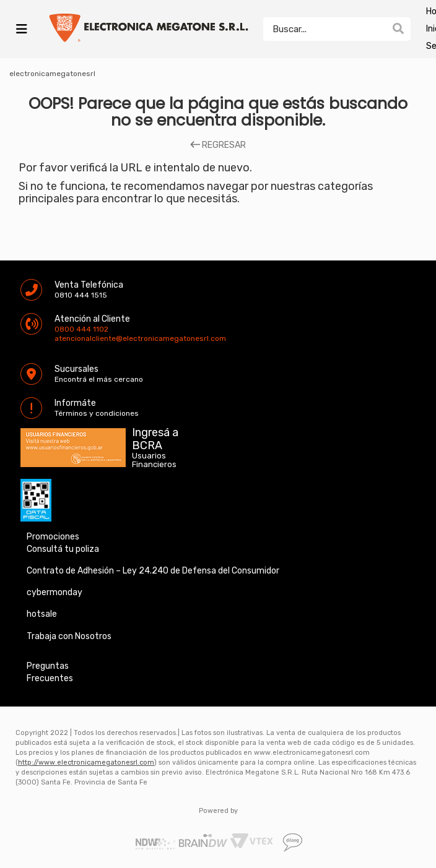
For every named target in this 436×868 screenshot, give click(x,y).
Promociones (53, 537)
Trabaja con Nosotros (69, 636)
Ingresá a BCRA (155, 437)
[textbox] (325, 29)
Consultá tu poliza (63, 549)
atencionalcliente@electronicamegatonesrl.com (65, 338)
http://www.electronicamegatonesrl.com (86, 763)
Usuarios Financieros (154, 460)
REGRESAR (218, 145)
